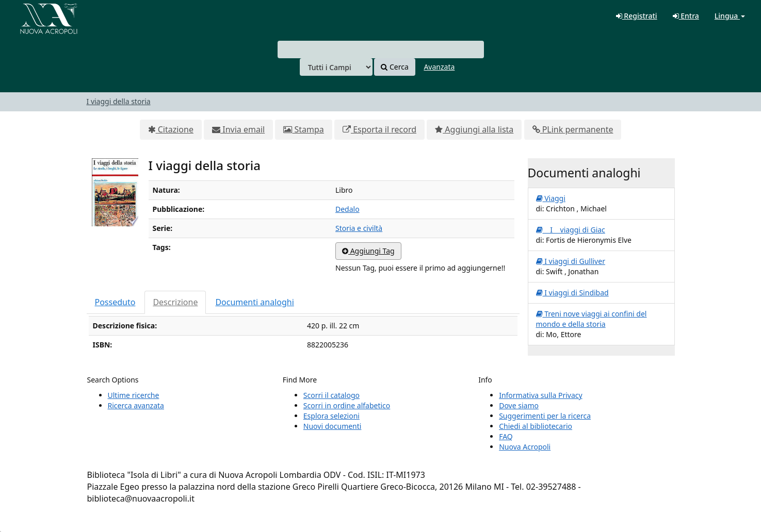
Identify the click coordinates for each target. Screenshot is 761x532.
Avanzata (439, 67)
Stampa (303, 129)
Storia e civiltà (359, 228)
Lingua (730, 16)
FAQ (506, 436)
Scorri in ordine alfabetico (347, 405)
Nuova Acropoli (525, 447)
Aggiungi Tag (368, 251)
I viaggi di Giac (571, 230)
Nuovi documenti (333, 426)
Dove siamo (519, 405)
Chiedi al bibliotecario (536, 426)
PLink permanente (573, 129)
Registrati (637, 16)
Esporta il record (379, 129)
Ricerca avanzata (136, 405)
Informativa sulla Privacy (540, 395)
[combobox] (381, 49)
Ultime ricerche (134, 395)
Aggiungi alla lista (474, 129)
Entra (686, 16)
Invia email (238, 129)
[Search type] (336, 67)
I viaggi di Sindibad (572, 293)
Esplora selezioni (331, 416)
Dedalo (347, 209)
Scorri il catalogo (331, 395)
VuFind (33, 16)
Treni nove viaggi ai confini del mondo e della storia (592, 319)
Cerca (394, 67)
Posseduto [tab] (115, 302)
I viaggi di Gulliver (571, 261)
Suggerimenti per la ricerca (545, 416)
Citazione (171, 129)
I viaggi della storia (119, 101)
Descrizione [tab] (175, 302)
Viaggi (551, 198)
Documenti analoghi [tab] (254, 302)
